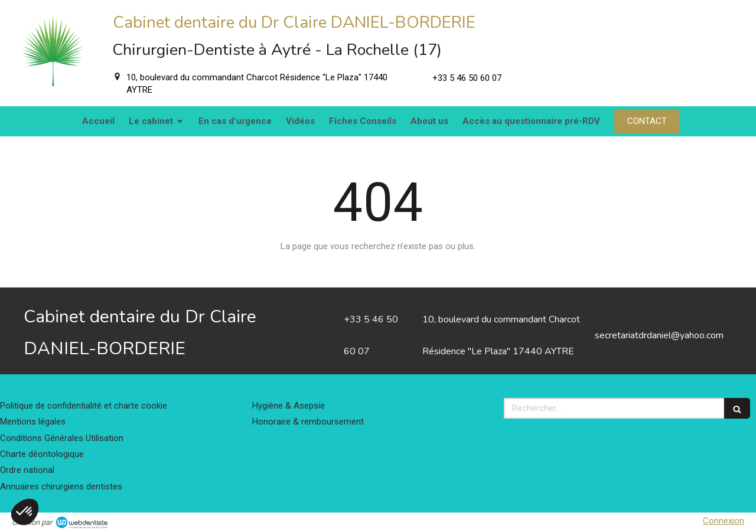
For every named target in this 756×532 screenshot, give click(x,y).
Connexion (724, 521)
